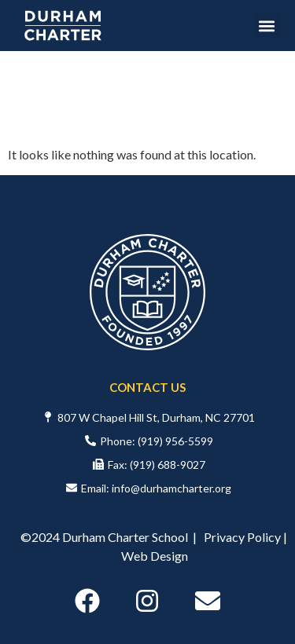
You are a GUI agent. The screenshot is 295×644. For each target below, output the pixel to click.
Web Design (155, 556)
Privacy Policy (242, 537)
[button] (267, 26)
